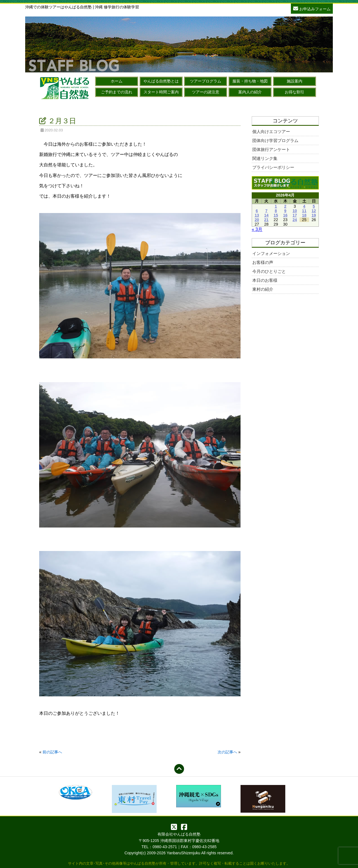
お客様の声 (263, 262)
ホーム (117, 81)
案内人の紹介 (250, 92)
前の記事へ (52, 752)
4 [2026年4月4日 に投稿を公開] (304, 206)
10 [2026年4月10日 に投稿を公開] (295, 211)
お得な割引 (295, 92)
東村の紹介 (263, 289)
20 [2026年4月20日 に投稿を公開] (257, 220)
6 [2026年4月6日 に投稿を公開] (257, 211)
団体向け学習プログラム (275, 140)
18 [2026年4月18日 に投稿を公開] (304, 215)
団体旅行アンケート (271, 149)
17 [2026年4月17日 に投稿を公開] (295, 215)
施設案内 (295, 81)
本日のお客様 (265, 280)
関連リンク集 (265, 158)
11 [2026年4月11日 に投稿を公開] (304, 211)
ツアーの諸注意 (206, 92)
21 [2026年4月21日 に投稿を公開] (267, 220)
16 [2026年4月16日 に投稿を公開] (285, 215)
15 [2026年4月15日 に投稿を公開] (276, 215)
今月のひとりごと (269, 271)
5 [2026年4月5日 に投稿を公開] (314, 206)
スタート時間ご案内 (161, 92)
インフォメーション (271, 253)
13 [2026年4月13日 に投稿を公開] (257, 215)
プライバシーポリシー (273, 167)
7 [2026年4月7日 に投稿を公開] (266, 211)
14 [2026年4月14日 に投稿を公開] (267, 215)
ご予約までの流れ (117, 92)
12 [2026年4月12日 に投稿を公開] (314, 211)
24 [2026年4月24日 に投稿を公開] (295, 220)
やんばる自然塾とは (161, 81)
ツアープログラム (206, 81)
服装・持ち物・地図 (250, 81)
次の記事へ (227, 752)
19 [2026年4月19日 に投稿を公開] (314, 215)
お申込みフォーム (312, 8)
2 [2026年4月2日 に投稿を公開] (285, 206)
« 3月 (257, 229)
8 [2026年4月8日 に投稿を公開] (276, 211)
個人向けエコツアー (271, 132)
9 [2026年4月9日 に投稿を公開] (285, 211)
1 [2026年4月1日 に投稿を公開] (276, 206)
